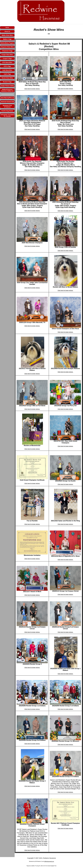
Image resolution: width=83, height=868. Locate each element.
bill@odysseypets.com (49, 861)
